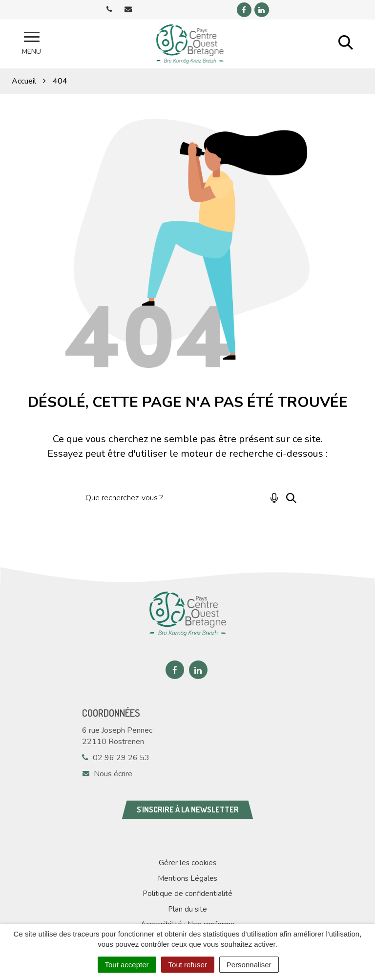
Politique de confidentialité (187, 894)
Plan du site (187, 909)
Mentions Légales (187, 878)
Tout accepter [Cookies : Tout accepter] (127, 965)
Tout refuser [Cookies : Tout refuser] (188, 965)
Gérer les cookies (187, 863)
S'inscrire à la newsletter (188, 810)
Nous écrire (107, 774)
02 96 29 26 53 (116, 758)
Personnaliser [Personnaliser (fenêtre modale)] (249, 965)
